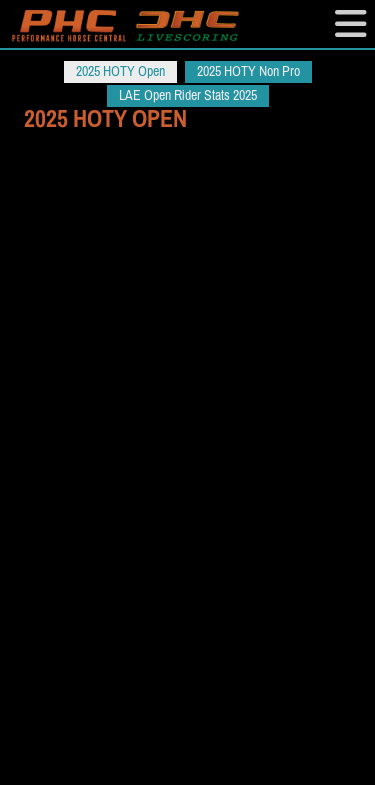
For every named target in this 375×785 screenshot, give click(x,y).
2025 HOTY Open (120, 71)
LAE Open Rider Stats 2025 (188, 95)
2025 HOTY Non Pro (248, 71)
